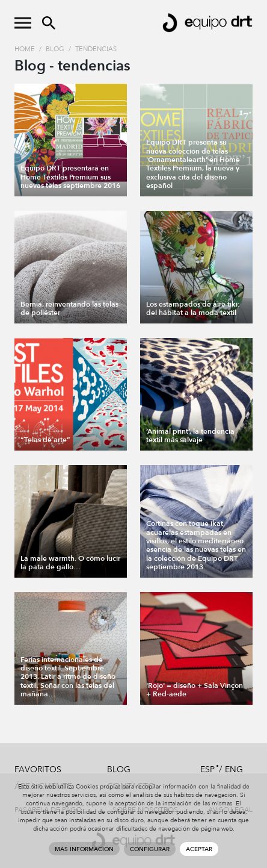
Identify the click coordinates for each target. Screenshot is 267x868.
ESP (207, 770)
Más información (84, 849)
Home (25, 49)
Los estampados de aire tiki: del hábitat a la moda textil (193, 308)
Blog (55, 49)
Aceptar (199, 849)
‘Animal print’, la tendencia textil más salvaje (190, 436)
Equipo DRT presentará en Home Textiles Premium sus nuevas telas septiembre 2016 (70, 177)
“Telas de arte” (45, 440)
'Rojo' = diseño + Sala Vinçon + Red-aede (195, 690)
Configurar (150, 849)
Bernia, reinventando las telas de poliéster (69, 308)
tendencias (96, 49)
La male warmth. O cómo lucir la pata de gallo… (70, 563)
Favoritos (38, 770)
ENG (234, 770)
